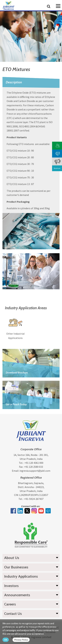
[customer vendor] (58, 145)
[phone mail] (58, 153)
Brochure (57, 168)
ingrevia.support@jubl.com (35, 471)
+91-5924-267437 (34, 499)
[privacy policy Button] (23, 640)
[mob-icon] (58, 6)
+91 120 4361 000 (34, 463)
